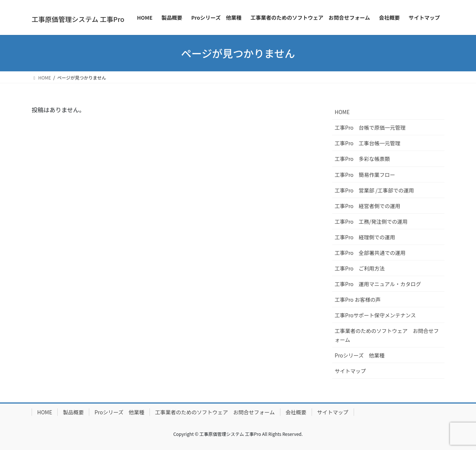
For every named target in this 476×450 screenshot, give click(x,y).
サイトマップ (350, 371)
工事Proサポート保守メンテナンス (375, 315)
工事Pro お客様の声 (358, 300)
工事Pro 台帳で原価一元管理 (370, 127)
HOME (342, 112)
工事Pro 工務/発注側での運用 (371, 221)
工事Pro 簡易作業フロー (365, 175)
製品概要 (73, 412)
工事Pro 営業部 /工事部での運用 (374, 190)
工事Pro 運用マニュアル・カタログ (378, 284)
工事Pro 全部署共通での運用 (370, 253)
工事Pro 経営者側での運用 (368, 206)
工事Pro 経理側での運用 (365, 237)
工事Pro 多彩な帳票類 (362, 159)
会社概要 (296, 412)
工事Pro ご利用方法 (360, 268)
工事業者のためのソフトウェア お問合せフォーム (387, 335)
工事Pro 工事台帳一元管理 (368, 143)
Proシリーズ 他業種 (360, 355)
